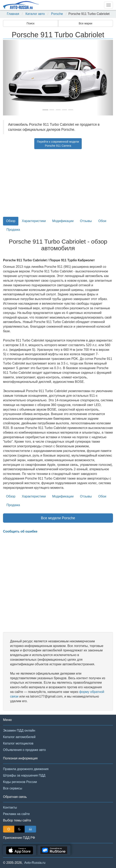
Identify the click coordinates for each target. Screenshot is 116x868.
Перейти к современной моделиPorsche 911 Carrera (58, 144)
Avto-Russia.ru (35, 863)
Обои (102, 221)
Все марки (85, 23)
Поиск (31, 23)
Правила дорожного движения (26, 769)
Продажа (13, 230)
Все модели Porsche (58, 518)
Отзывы (86, 221)
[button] (11, 78)
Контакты (10, 807)
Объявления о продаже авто (24, 750)
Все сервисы (13, 788)
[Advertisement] (58, 184)
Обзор (11, 221)
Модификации (63, 221)
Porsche (57, 14)
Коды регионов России (20, 782)
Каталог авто (35, 14)
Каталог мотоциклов (18, 743)
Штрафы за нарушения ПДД (24, 775)
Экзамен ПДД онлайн (19, 730)
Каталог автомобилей (19, 737)
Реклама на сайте (16, 814)
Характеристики (34, 221)
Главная (13, 14)
